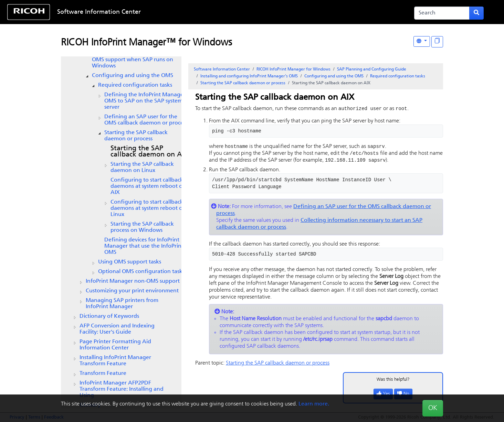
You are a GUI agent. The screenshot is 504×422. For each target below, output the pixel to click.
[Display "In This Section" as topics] (437, 42)
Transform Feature (103, 374)
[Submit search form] (476, 13)
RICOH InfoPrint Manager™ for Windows (146, 43)
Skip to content (230, 12)
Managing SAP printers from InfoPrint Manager (122, 304)
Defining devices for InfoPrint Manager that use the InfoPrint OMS (144, 246)
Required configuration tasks (135, 85)
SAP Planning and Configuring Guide (372, 69)
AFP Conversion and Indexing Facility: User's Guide (117, 329)
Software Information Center (99, 12)
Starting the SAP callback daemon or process (136, 136)
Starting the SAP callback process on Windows (142, 227)
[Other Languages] (422, 41)
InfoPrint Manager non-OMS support (133, 281)
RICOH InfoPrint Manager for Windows (293, 69)
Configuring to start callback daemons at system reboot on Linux (148, 208)
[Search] (442, 13)
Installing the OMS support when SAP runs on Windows (133, 60)
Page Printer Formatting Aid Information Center (115, 345)
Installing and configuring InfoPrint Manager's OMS (249, 76)
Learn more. (314, 404)
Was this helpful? (393, 381)
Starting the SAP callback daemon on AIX (149, 152)
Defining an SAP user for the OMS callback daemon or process (146, 120)
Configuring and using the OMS (133, 76)
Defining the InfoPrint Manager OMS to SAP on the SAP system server (145, 101)
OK (433, 408)
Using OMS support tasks (130, 262)
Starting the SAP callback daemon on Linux (142, 167)
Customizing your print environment (132, 291)
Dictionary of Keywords (109, 316)
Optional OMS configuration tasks (141, 272)
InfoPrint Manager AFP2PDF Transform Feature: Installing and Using (122, 389)
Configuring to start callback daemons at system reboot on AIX (148, 186)
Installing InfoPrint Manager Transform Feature (115, 361)
